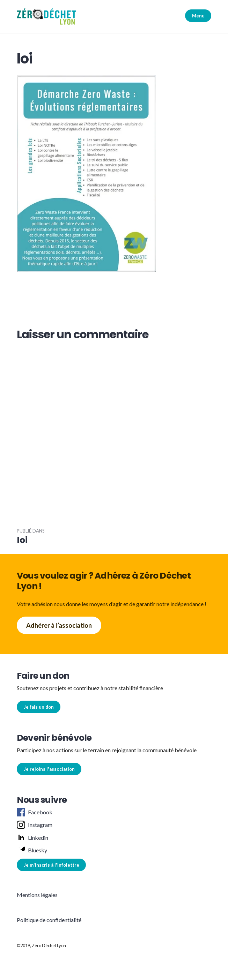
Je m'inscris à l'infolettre (52, 865)
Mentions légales (37, 895)
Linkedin (32, 838)
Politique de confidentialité (49, 920)
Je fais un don (39, 707)
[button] (46, 17)
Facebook (35, 812)
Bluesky (32, 850)
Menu (198, 16)
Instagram (35, 825)
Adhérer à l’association (59, 625)
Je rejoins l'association (49, 769)
